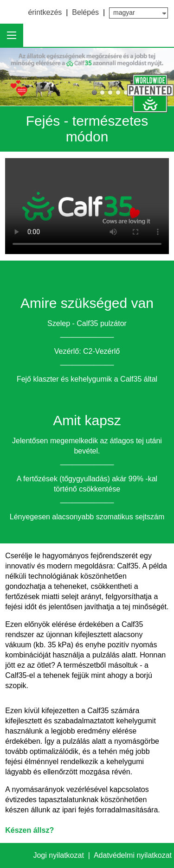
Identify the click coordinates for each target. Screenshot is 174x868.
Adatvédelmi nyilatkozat (133, 855)
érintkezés (45, 12)
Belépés (85, 12)
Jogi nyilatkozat (59, 855)
